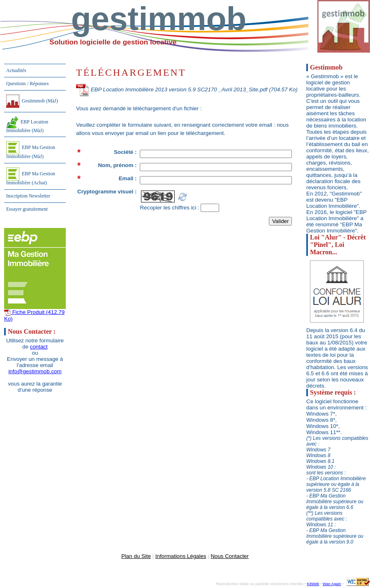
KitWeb (313, 584)
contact (39, 347)
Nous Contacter (230, 556)
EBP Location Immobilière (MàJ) (27, 125)
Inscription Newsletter (28, 196)
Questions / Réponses (27, 84)
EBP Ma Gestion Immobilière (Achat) (31, 177)
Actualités (16, 70)
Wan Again (332, 584)
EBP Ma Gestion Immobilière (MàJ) (31, 150)
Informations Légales (181, 556)
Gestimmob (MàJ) (32, 101)
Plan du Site (136, 556)
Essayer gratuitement (27, 209)
